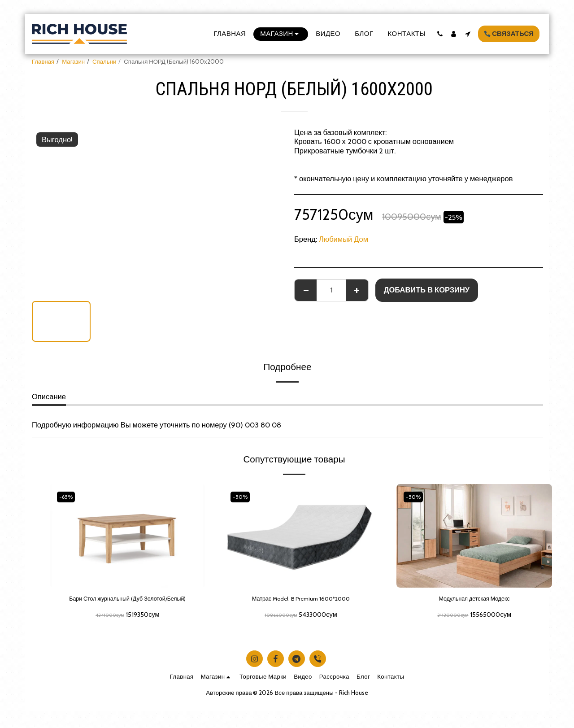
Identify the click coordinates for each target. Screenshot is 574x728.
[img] (474, 536)
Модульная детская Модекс (474, 600)
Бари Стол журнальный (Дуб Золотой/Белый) (127, 606)
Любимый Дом (344, 239)
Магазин (73, 61)
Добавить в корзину (427, 290)
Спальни (104, 61)
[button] (440, 34)
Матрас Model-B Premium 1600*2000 (301, 600)
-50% (242, 497)
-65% (68, 497)
